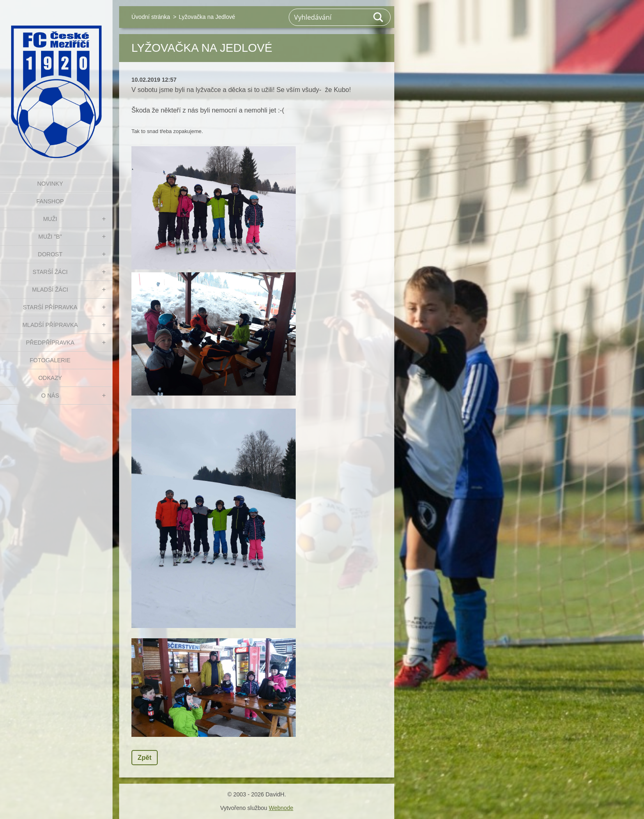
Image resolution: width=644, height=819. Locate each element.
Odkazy (50, 378)
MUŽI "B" (50, 237)
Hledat (379, 17)
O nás (50, 396)
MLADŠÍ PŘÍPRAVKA (50, 325)
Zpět (145, 758)
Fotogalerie (50, 360)
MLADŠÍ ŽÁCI (50, 290)
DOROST (50, 254)
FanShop (50, 201)
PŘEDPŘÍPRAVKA (50, 343)
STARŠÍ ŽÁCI (50, 272)
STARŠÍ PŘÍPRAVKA (50, 307)
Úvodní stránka (151, 17)
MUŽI (50, 219)
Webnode (281, 808)
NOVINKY (50, 184)
